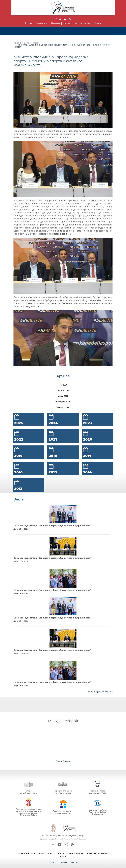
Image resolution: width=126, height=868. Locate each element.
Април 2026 (63, 390)
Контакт (98, 23)
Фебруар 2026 (63, 402)
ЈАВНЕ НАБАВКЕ (77, 853)
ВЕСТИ (41, 853)
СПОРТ (51, 853)
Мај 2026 (63, 385)
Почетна (29, 23)
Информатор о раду (82, 23)
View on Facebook (63, 761)
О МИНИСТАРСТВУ (27, 853)
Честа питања (42, 23)
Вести (27, 43)
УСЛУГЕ (63, 857)
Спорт (35, 43)
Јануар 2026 (63, 407)
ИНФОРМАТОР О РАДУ (97, 853)
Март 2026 (63, 396)
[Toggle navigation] (118, 31)
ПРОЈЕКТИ (61, 853)
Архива (67, 23)
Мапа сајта (55, 23)
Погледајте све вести (100, 692)
